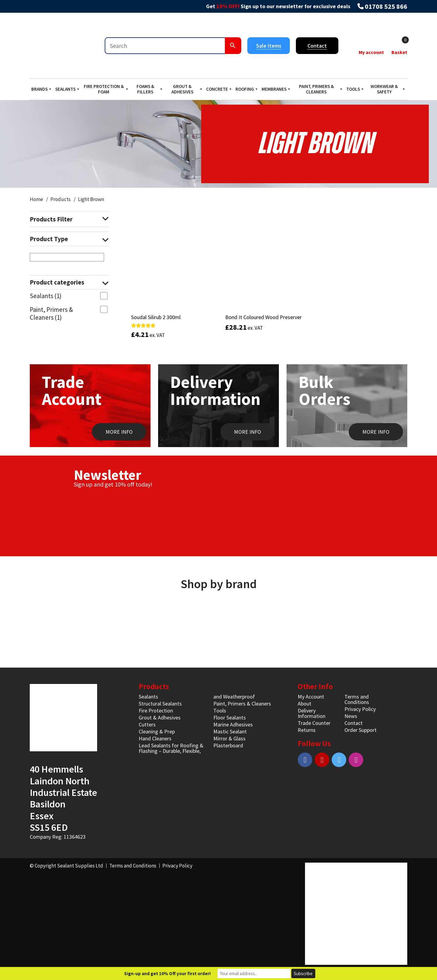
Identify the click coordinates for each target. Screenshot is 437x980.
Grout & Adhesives (187, 89)
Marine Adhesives (233, 724)
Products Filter (69, 219)
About (305, 704)
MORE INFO (119, 432)
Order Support (361, 730)
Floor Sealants (230, 717)
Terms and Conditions (357, 699)
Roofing (247, 89)
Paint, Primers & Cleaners (321, 89)
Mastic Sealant (230, 731)
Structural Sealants (160, 704)
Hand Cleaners (155, 738)
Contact (317, 46)
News (351, 716)
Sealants (68, 89)
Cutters (147, 724)
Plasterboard (228, 745)
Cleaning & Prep (157, 731)
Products (61, 199)
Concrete (219, 89)
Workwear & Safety (388, 89)
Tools (355, 89)
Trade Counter (314, 723)
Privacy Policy (360, 709)
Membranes (276, 89)
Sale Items (269, 46)
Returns (307, 730)
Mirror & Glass (229, 738)
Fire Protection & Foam (106, 89)
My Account (311, 697)
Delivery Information (312, 713)
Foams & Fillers (150, 89)
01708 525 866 (386, 6)
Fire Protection (156, 711)
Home (36, 199)
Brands (42, 89)
